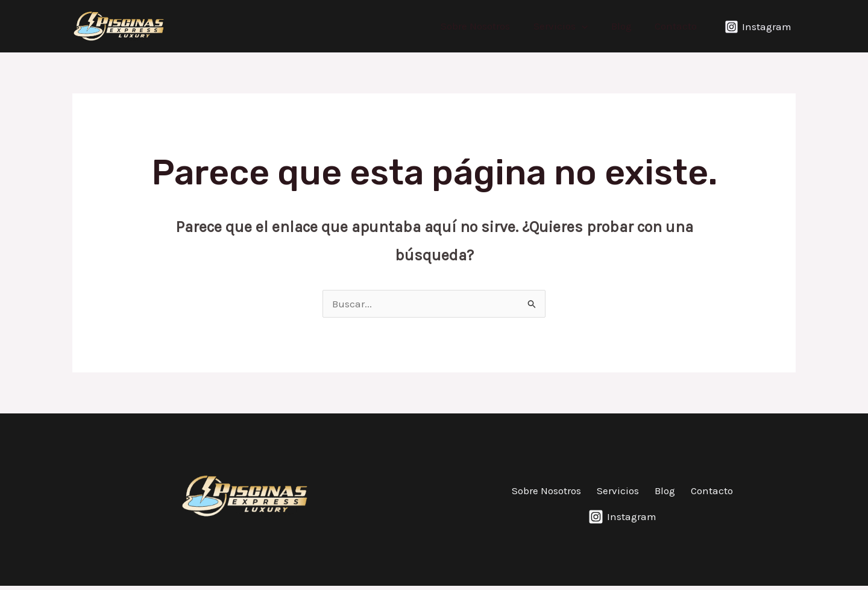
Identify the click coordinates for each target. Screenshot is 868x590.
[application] (588, 26)
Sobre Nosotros (485, 26)
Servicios (567, 26)
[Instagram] (758, 27)
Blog (625, 26)
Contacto (677, 26)
